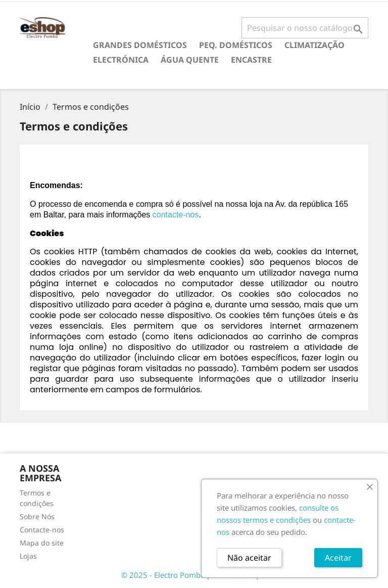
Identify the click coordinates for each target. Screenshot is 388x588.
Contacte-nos (42, 530)
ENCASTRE (251, 60)
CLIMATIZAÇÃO (314, 45)
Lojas (28, 556)
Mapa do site (42, 543)
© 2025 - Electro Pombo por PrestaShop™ (194, 575)
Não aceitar (249, 558)
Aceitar (338, 558)
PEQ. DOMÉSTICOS (236, 45)
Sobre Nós (37, 516)
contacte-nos (176, 215)
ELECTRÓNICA (121, 60)
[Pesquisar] (305, 28)
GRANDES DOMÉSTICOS (140, 45)
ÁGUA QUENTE (190, 60)
